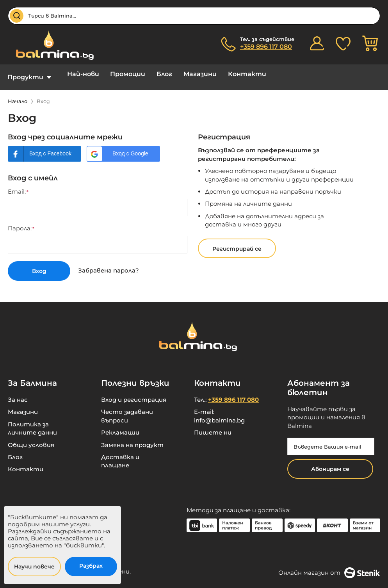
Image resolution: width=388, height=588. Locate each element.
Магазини (186, 74)
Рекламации (120, 427)
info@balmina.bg (219, 414)
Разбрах (91, 566)
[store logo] (51, 45)
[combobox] (194, 16)
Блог (154, 74)
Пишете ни (213, 427)
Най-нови (80, 74)
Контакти (230, 74)
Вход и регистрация (134, 394)
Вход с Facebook (50, 148)
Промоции (121, 74)
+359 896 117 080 (266, 47)
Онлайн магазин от (329, 567)
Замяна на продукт (132, 439)
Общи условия (31, 439)
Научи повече (34, 567)
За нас (18, 394)
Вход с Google (130, 148)
